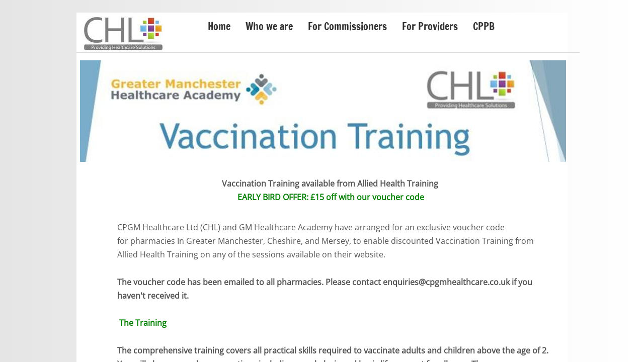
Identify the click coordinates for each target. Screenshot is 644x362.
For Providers (430, 26)
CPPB (484, 26)
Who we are (269, 26)
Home (219, 26)
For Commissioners (347, 26)
